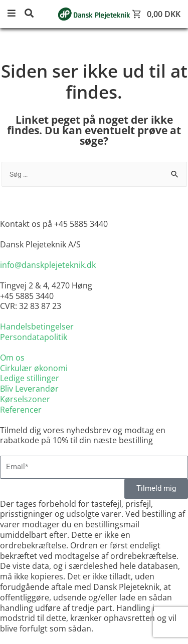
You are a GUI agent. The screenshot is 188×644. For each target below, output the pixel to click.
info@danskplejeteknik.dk (48, 265)
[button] (15, 14)
